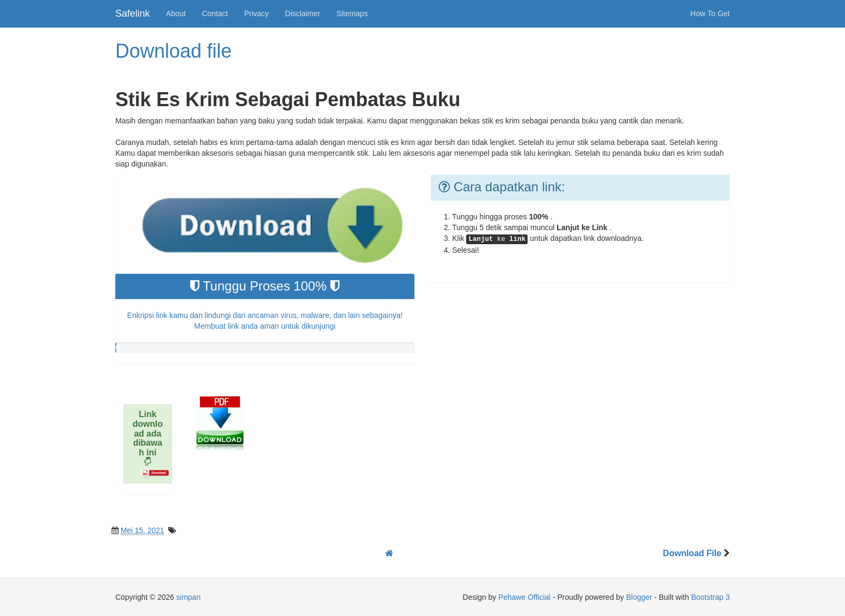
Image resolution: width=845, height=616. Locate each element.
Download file (174, 51)
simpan (188, 597)
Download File (693, 553)
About (176, 13)
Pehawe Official (525, 597)
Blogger (639, 597)
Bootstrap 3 (710, 597)
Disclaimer (303, 13)
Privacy (257, 13)
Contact (215, 13)
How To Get (710, 13)
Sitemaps (352, 13)
